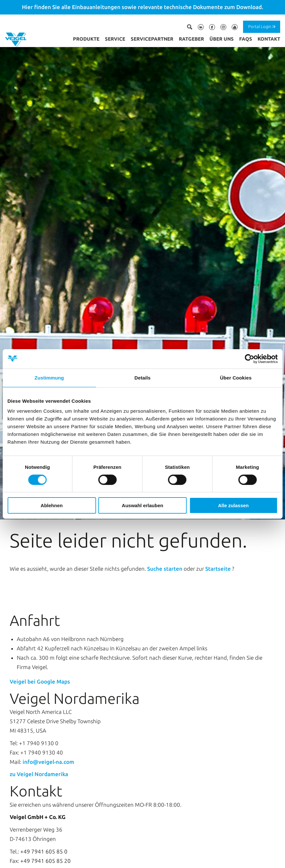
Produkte (86, 39)
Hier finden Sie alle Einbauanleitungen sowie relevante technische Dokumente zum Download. (143, 7)
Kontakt (269, 39)
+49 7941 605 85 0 (44, 827)
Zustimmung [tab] (49, 378)
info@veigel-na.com (48, 737)
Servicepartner (152, 39)
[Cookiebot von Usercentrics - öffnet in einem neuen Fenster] (249, 359)
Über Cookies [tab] (236, 378)
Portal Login (260, 26)
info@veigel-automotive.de (63, 849)
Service (115, 39)
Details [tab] (143, 378)
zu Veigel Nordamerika (39, 750)
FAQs (246, 39)
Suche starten (165, 544)
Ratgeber (191, 39)
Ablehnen (52, 505)
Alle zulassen (233, 505)
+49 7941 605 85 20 (46, 836)
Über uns (222, 39)
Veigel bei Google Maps (40, 657)
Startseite (219, 544)
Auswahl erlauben (142, 505)
